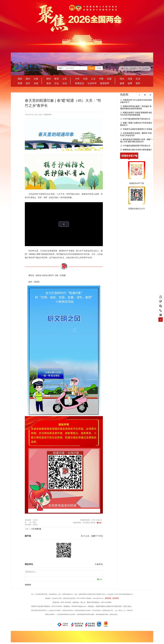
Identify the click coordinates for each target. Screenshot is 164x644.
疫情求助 (116, 598)
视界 (138, 83)
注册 (125, 68)
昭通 (20, 83)
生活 (138, 79)
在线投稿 (144, 68)
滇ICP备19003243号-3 (39, 610)
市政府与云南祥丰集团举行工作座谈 (138, 129)
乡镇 (36, 83)
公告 (65, 79)
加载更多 (28, 585)
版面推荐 (105, 83)
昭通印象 (38, 529)
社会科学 (92, 83)
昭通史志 (80, 83)
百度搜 (99, 68)
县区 (28, 83)
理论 (122, 79)
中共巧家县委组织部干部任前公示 (137, 119)
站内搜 (91, 68)
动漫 (109, 79)
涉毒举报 (108, 598)
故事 (130, 83)
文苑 (85, 79)
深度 (130, 79)
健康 (122, 83)
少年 (77, 79)
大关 (33, 529)
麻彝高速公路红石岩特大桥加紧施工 (138, 150)
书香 (101, 79)
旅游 (49, 83)
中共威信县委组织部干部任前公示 (137, 146)
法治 (65, 83)
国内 (28, 79)
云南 (36, 79)
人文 (93, 79)
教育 (57, 79)
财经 (49, 79)
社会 (57, 83)
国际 (20, 79)
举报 (100, 523)
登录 (133, 68)
